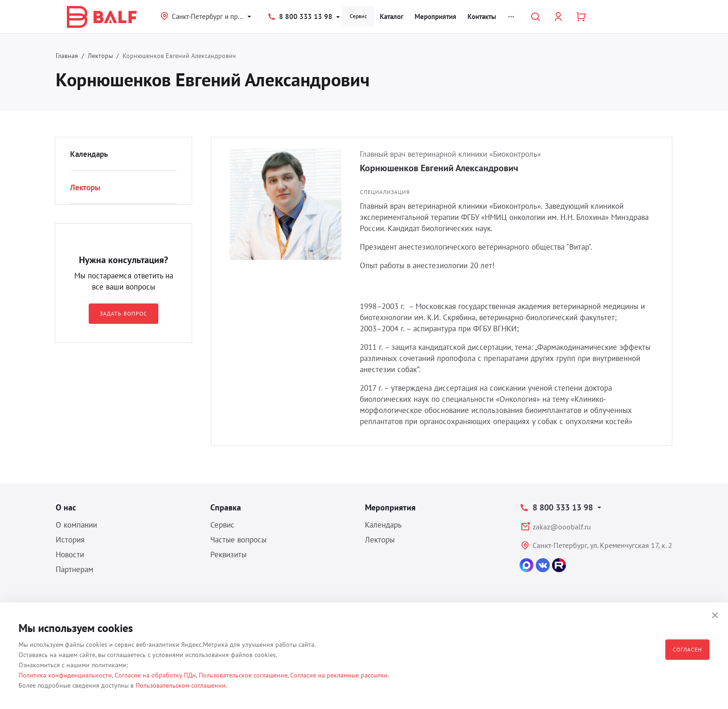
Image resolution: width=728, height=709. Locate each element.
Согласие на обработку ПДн (155, 675)
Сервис (358, 16)
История (70, 540)
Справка (226, 507)
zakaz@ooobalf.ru (562, 527)
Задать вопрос (123, 313)
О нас (66, 507)
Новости (70, 554)
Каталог (392, 16)
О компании (76, 525)
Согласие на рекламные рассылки (339, 675)
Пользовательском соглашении (181, 685)
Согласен (687, 649)
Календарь (89, 154)
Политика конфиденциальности (65, 675)
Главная (67, 56)
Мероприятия (435, 16)
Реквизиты (228, 554)
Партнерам (75, 569)
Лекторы (100, 56)
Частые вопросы (238, 540)
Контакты (482, 16)
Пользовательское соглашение (243, 675)
